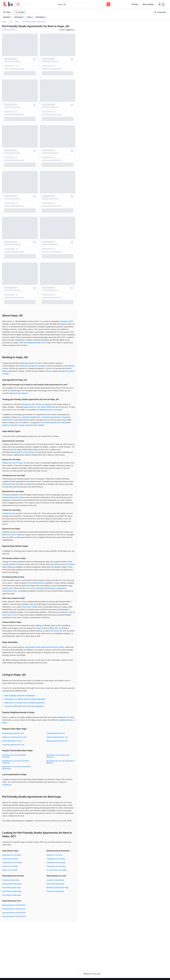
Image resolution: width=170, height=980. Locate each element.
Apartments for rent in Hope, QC (24, 454)
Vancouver (26, 406)
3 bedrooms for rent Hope (56, 868)
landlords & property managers (33, 368)
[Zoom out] (166, 973)
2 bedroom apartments (51, 419)
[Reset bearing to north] (166, 976)
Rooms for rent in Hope (12, 537)
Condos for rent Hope (10, 861)
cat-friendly (70, 566)
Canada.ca (7, 787)
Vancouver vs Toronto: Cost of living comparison (25, 701)
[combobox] (58, 4)
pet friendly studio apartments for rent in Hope (44, 649)
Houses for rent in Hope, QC (14, 465)
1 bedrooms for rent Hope (56, 861)
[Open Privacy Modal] (18, 4)
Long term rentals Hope (55, 882)
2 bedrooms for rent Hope (56, 864)
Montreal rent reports (18, 395)
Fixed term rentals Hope (55, 893)
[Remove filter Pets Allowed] (45, 17)
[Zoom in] (166, 970)
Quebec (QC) (67, 323)
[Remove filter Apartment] (11, 17)
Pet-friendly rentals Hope (12, 890)
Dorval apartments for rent (12, 743)
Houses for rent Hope (10, 868)
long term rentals (18, 427)
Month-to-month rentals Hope (58, 890)
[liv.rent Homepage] (8, 4)
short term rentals (36, 427)
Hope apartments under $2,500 (14, 918)
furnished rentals (49, 424)
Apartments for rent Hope (12, 857)
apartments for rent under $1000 (38, 409)
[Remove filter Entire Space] (24, 17)
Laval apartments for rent (56, 735)
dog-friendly (56, 566)
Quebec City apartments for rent (14, 739)
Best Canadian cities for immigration (20, 698)
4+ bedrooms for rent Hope (57, 872)
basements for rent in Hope (14, 499)
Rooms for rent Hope (10, 872)
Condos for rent (9, 515)
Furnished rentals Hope (11, 882)
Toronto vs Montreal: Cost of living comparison (24, 708)
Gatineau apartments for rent (57, 739)
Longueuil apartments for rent (13, 747)
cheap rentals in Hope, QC (47, 630)
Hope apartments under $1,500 (14, 911)
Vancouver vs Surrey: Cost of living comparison (25, 705)
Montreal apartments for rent (13, 735)
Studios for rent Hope (54, 857)
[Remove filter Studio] (33, 17)
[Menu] (162, 4)
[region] (124, 500)
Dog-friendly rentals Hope (12, 893)
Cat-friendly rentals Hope (12, 897)
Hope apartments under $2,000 (14, 915)
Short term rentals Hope (55, 886)
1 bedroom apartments (31, 419)
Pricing (135, 4)
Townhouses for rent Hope (12, 864)
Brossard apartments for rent (57, 743)
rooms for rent (60, 633)
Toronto (38, 406)
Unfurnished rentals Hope (12, 886)
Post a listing (148, 4)
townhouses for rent (11, 486)
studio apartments (21, 422)
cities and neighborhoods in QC (32, 345)
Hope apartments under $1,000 (14, 907)
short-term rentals (30, 609)
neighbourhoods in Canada (50, 412)
